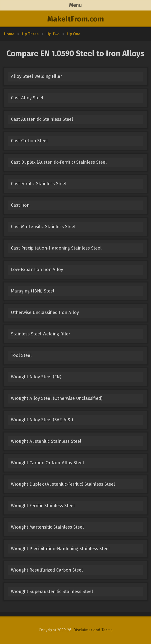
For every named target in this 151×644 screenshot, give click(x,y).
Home (9, 34)
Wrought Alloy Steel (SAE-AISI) (42, 420)
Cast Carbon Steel (29, 141)
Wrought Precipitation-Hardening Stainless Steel (60, 549)
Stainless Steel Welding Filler (41, 334)
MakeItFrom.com (76, 19)
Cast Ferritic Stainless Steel (39, 184)
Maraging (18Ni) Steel (33, 291)
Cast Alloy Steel (27, 98)
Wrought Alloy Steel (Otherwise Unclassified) (57, 398)
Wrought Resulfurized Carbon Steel (47, 570)
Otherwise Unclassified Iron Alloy (45, 312)
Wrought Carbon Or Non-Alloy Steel (47, 463)
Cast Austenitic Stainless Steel (42, 119)
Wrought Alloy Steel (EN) (36, 377)
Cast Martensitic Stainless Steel (43, 227)
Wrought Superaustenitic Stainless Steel (52, 592)
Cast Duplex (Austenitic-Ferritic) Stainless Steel (59, 162)
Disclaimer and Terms (93, 630)
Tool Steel (21, 355)
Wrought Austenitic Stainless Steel (46, 441)
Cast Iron (20, 205)
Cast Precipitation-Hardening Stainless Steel (56, 248)
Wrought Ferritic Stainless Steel (43, 506)
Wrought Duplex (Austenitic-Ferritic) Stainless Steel (63, 484)
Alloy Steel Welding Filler (36, 76)
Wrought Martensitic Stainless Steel (47, 527)
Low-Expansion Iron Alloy (37, 270)
